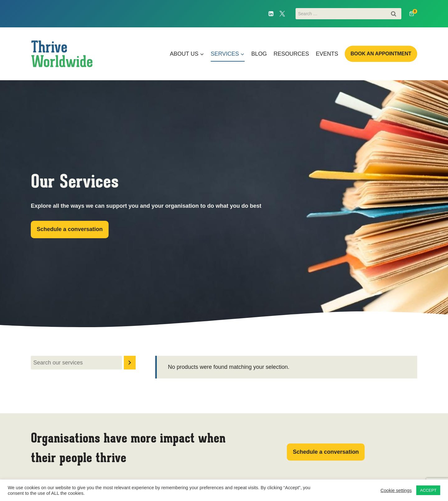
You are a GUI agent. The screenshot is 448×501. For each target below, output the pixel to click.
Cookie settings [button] (396, 490)
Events (327, 54)
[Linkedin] (271, 14)
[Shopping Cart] (413, 14)
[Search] (130, 363)
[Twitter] (282, 14)
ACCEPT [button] (428, 490)
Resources (291, 54)
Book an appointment (381, 54)
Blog (259, 54)
